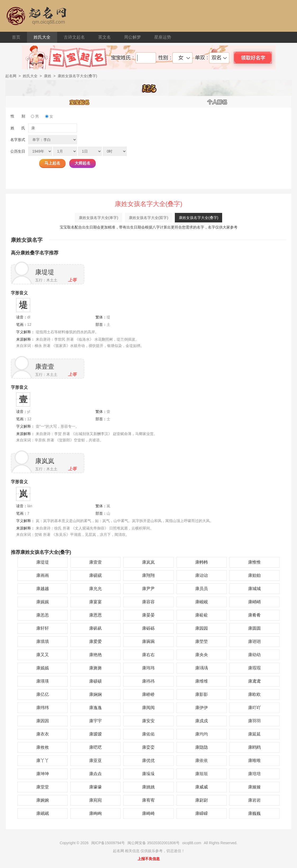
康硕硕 (95, 681)
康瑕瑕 (254, 668)
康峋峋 (95, 813)
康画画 (43, 575)
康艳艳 (95, 655)
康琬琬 (148, 641)
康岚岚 (45, 461)
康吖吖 (254, 708)
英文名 (104, 37)
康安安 (148, 721)
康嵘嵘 (202, 813)
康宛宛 (95, 800)
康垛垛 (148, 774)
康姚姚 (148, 787)
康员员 (202, 589)
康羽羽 (254, 721)
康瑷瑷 (95, 734)
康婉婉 (43, 800)
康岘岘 (202, 602)
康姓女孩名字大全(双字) (148, 218)
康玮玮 (148, 668)
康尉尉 (202, 800)
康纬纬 (43, 708)
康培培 (254, 774)
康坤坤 (43, 774)
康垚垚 (95, 774)
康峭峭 (254, 602)
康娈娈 (148, 747)
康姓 (48, 76)
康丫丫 (43, 760)
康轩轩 (43, 628)
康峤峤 (148, 694)
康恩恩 (95, 615)
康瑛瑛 (43, 681)
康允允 (95, 589)
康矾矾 (95, 628)
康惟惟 (254, 562)
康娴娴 (95, 694)
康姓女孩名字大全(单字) (99, 218)
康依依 (202, 760)
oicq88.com (192, 843)
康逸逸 (95, 708)
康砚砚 (95, 575)
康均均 (202, 734)
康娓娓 (43, 602)
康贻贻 (254, 575)
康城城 (254, 589)
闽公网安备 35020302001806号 (154, 843)
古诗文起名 (74, 37)
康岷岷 (43, 813)
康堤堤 (45, 272)
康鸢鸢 (254, 681)
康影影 (202, 694)
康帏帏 (202, 562)
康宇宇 (95, 721)
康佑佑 (148, 734)
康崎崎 (148, 813)
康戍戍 (202, 721)
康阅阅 (148, 708)
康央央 (202, 655)
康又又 (43, 655)
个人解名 (217, 102)
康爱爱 (95, 641)
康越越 (43, 589)
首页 (16, 37)
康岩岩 (254, 800)
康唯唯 (254, 760)
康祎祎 (148, 681)
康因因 (43, 721)
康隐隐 (202, 747)
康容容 (148, 602)
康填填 (43, 641)
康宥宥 (148, 800)
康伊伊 (202, 708)
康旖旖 (95, 668)
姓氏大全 (42, 37)
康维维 (202, 681)
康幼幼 (254, 655)
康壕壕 (95, 787)
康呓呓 (95, 747)
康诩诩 (254, 641)
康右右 (148, 655)
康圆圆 (254, 628)
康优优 (148, 760)
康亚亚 (95, 760)
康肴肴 (254, 615)
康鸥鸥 (254, 747)
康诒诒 (202, 575)
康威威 (202, 787)
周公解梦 (132, 37)
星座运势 (163, 37)
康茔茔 (202, 641)
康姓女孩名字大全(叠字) (198, 218)
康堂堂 (43, 787)
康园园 (202, 628)
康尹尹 (148, 589)
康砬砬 (202, 615)
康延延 (254, 734)
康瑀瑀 (202, 668)
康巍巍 (254, 813)
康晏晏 (148, 615)
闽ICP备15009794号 (108, 843)
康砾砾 (148, 628)
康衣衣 (43, 734)
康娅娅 (254, 787)
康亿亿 (43, 694)
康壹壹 (45, 366)
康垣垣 (202, 774)
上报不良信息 (149, 859)
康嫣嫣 (43, 668)
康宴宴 (95, 602)
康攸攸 (43, 747)
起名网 (11, 76)
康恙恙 (43, 615)
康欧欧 (254, 694)
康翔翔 (148, 575)
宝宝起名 (80, 102)
